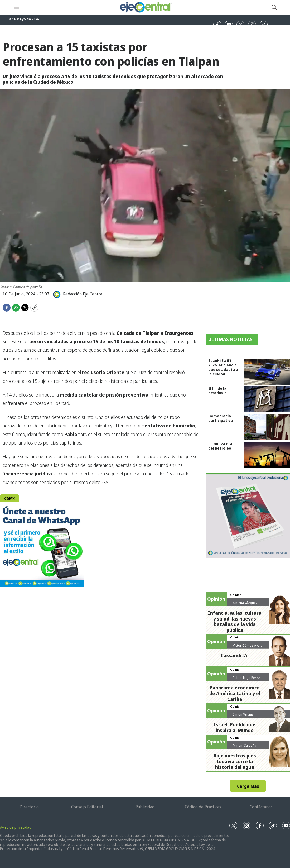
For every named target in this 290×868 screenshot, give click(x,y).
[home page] (146, 7)
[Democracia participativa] (267, 427)
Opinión (236, 595)
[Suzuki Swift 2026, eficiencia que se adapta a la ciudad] (267, 372)
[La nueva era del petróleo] (267, 455)
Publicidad (145, 807)
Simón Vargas (243, 714)
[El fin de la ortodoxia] (267, 399)
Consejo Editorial (87, 807)
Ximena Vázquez (245, 603)
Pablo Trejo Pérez (246, 678)
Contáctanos (261, 807)
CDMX (9, 499)
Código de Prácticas (203, 807)
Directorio (29, 807)
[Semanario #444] (248, 516)
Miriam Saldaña (245, 745)
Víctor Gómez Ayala (248, 645)
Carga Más (248, 786)
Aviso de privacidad (16, 827)
